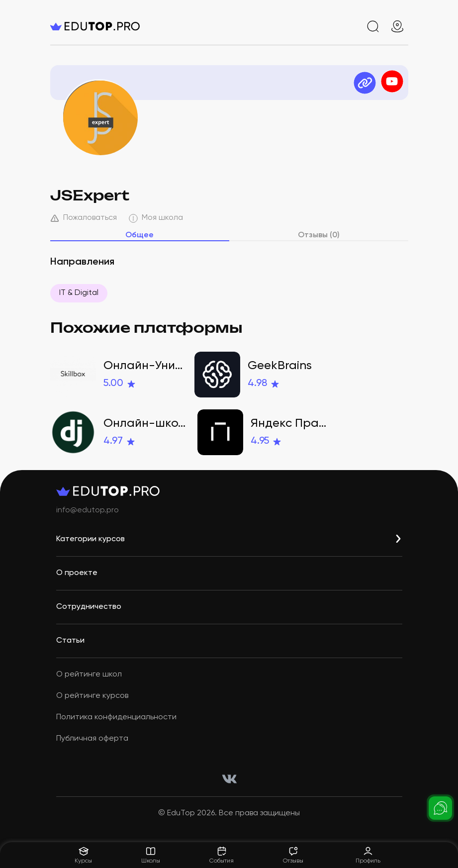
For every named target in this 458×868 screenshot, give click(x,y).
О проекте (77, 573)
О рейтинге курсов (92, 696)
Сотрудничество (89, 607)
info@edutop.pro (88, 510)
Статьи (70, 641)
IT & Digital (79, 293)
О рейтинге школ (89, 675)
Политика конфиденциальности (116, 717)
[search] (373, 26)
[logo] (110, 26)
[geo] (397, 26)
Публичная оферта (92, 739)
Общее (139, 235)
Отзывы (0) (319, 235)
